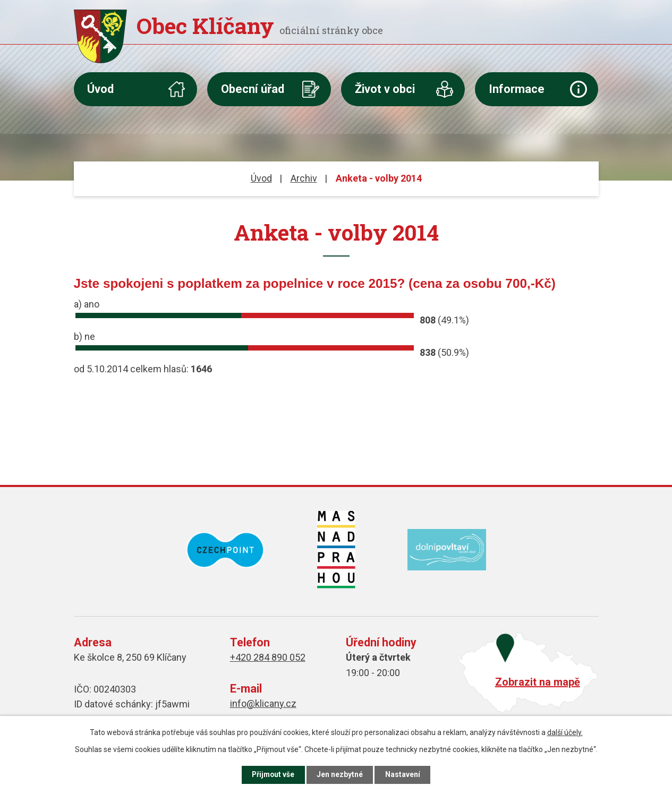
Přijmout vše (272, 774)
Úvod (100, 89)
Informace (517, 89)
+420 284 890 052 (268, 657)
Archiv (304, 178)
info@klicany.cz (263, 703)
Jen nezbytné (341, 774)
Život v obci (385, 89)
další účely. (565, 732)
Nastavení (405, 774)
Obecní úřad (253, 89)
